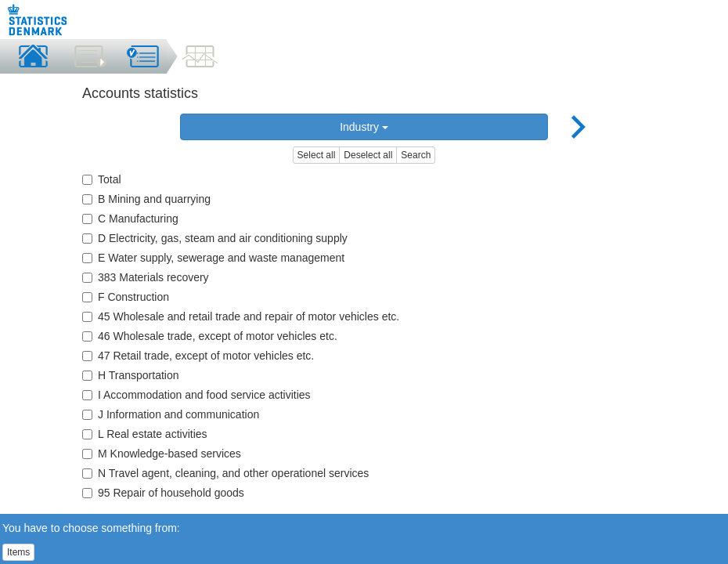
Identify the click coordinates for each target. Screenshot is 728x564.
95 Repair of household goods (163, 493)
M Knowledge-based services (162, 454)
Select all (317, 155)
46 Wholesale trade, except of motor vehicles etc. (210, 336)
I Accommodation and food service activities (196, 395)
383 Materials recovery (146, 277)
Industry (364, 127)
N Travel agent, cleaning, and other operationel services (225, 473)
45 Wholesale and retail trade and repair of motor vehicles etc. (241, 316)
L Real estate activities (145, 434)
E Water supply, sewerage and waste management (213, 258)
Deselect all (368, 155)
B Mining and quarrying (146, 199)
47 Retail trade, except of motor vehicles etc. (198, 356)
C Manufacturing (130, 219)
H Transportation (131, 375)
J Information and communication (171, 414)
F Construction (126, 297)
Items (18, 552)
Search (416, 155)
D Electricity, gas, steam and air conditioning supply (215, 238)
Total (102, 179)
